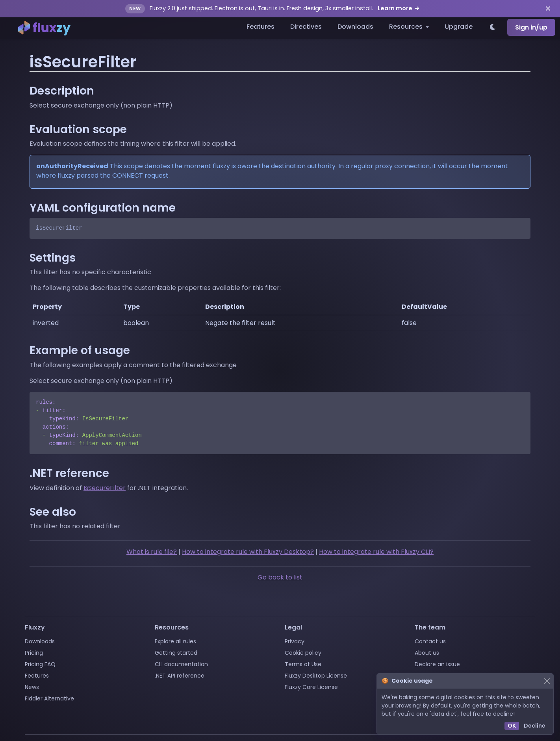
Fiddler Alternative (49, 698)
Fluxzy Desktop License (316, 676)
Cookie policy (303, 653)
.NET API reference (180, 676)
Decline (535, 726)
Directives (306, 27)
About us (427, 653)
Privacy (295, 641)
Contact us (430, 641)
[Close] (547, 681)
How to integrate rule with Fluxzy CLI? (376, 552)
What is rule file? (152, 552)
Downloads (355, 27)
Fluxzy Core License (311, 687)
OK (512, 726)
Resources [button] (407, 27)
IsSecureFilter (105, 488)
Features (261, 27)
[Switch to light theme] (493, 28)
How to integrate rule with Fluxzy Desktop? (248, 552)
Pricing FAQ (40, 664)
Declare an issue (437, 664)
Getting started (176, 653)
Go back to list (280, 577)
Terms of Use (303, 664)
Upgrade (459, 27)
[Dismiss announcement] (548, 9)
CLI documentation (181, 664)
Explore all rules (175, 641)
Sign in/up (531, 27)
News (32, 687)
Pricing (34, 653)
